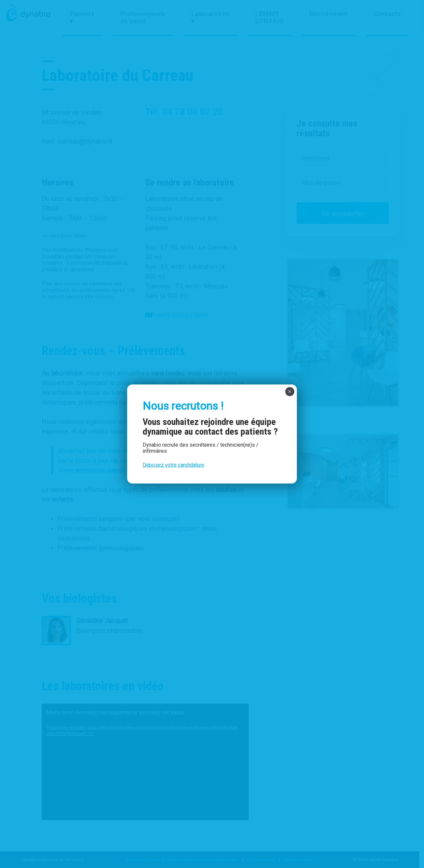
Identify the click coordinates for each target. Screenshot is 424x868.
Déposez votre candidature (173, 465)
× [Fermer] (290, 392)
